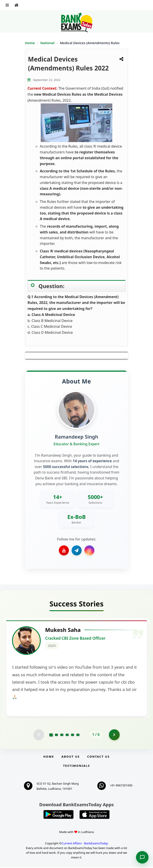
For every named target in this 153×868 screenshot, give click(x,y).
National (48, 43)
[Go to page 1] (51, 735)
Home (30, 43)
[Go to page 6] (78, 735)
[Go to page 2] (56, 735)
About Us (71, 757)
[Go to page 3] (62, 735)
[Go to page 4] (67, 735)
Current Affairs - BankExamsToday (85, 844)
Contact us (98, 757)
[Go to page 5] (72, 735)
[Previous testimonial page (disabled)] (38, 735)
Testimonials (76, 766)
